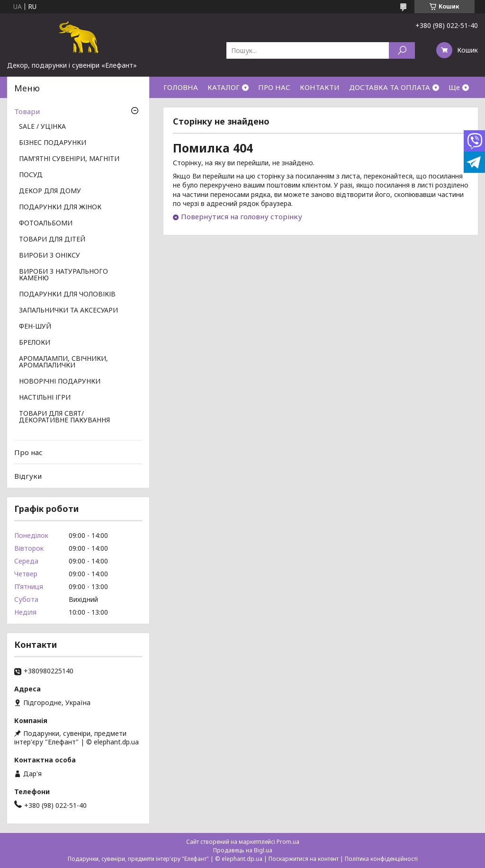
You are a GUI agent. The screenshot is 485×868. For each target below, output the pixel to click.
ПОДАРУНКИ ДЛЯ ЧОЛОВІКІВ (67, 295)
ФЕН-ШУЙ (35, 327)
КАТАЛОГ (224, 87)
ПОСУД (31, 175)
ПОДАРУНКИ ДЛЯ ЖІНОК (60, 207)
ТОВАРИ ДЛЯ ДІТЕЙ (52, 240)
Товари (27, 111)
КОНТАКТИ (320, 87)
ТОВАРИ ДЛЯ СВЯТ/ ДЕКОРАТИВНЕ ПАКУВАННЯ (64, 417)
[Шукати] (402, 50)
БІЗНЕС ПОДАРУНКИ (53, 143)
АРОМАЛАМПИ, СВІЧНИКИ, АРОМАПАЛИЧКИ (63, 362)
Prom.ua (288, 842)
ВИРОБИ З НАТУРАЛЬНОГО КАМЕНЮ (63, 275)
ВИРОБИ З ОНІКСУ (49, 256)
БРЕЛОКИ (35, 343)
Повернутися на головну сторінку (242, 216)
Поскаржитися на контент (304, 859)
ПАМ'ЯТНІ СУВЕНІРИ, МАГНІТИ (69, 159)
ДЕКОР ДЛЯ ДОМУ (50, 191)
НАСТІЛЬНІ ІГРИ (45, 398)
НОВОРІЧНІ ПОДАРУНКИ (60, 382)
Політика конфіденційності (381, 859)
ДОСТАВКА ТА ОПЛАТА (390, 87)
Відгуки (28, 476)
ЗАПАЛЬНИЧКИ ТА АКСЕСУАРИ (68, 311)
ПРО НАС (274, 87)
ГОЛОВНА (181, 87)
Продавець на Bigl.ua (243, 850)
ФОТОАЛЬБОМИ (46, 224)
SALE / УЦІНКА (42, 127)
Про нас (28, 452)
